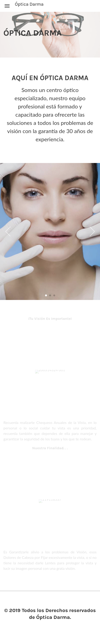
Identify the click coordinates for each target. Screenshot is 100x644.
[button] (92, 229)
